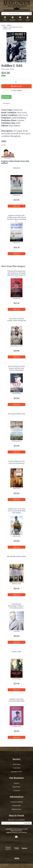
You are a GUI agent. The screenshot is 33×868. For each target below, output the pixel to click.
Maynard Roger (17, 393)
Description (6, 103)
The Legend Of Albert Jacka (16, 414)
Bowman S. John (17, 584)
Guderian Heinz (17, 679)
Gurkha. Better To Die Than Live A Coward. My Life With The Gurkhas (17, 511)
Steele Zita (17, 631)
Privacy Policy (16, 806)
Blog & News (17, 787)
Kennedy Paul (16, 195)
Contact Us (16, 790)
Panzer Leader (17, 652)
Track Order (16, 768)
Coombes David (17, 726)
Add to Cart (16, 86)
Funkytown (17, 168)
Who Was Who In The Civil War (16, 556)
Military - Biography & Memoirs (13, 27)
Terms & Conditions (17, 802)
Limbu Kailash (17, 536)
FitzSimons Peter (16, 441)
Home (3, 25)
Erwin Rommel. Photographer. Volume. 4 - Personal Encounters (17, 606)
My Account (16, 764)
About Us (17, 783)
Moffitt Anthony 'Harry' (17, 346)
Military (9, 25)
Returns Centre (16, 809)
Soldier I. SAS (7, 29)
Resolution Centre (17, 772)
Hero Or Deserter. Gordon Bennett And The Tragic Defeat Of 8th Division (16, 368)
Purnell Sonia (16, 298)
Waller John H (17, 489)
